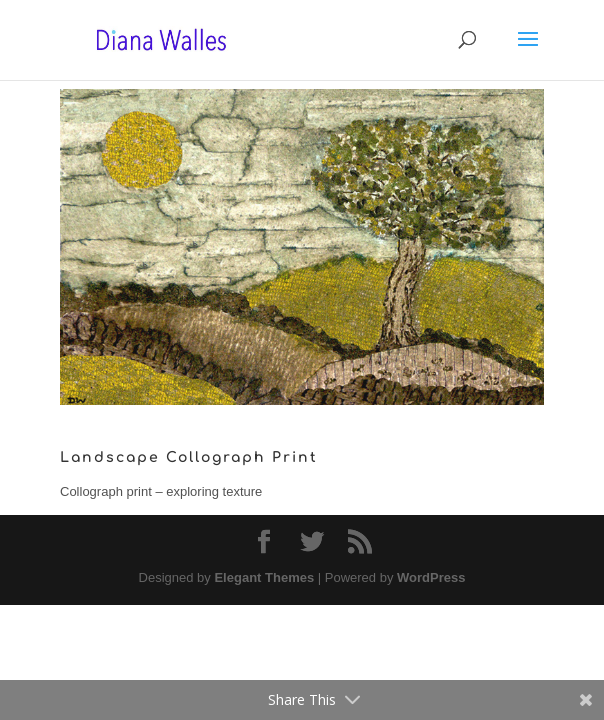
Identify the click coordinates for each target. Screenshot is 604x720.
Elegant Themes (264, 577)
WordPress (431, 577)
